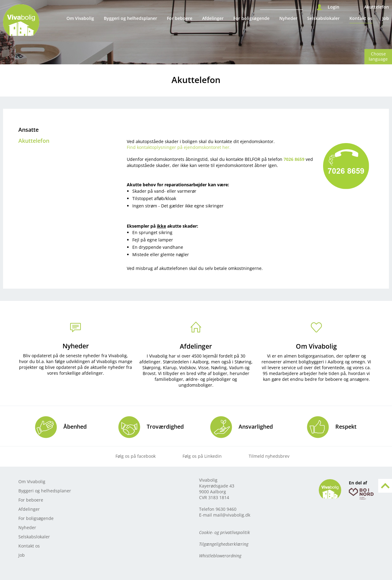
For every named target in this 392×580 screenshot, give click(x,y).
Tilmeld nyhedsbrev (269, 456)
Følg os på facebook (136, 456)
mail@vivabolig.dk (232, 515)
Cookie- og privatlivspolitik (224, 532)
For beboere (180, 18)
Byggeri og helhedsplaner (130, 18)
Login (334, 7)
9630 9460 (226, 509)
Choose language (378, 56)
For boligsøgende (251, 18)
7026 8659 (294, 159)
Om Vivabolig (80, 18)
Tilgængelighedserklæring (224, 544)
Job (386, 18)
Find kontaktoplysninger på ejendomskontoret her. (179, 147)
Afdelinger (213, 18)
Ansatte (28, 130)
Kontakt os (361, 18)
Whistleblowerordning (220, 556)
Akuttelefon (377, 7)
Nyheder (288, 18)
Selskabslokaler (323, 18)
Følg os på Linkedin (202, 456)
